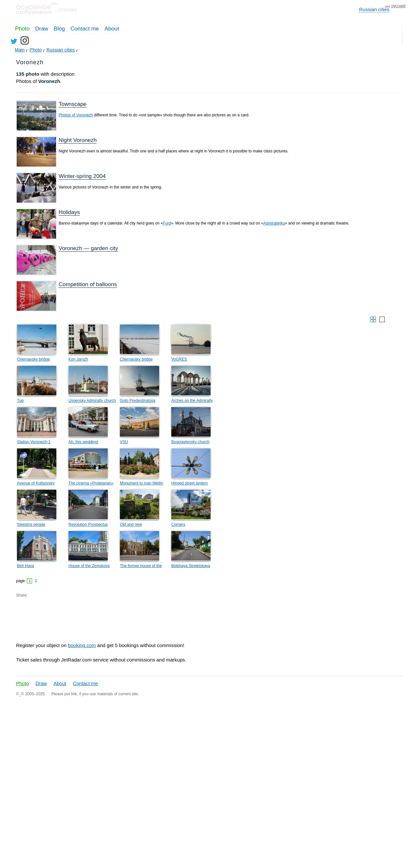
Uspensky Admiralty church (92, 401)
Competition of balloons (88, 284)
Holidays (69, 212)
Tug (20, 401)
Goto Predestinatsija (138, 401)
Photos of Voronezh (76, 115)
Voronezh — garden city (88, 248)
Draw (42, 29)
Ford (167, 223)
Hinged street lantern (189, 483)
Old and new (131, 524)
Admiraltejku (274, 223)
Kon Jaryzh (78, 359)
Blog (59, 29)
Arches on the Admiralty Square (192, 402)
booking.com (82, 645)
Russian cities (374, 9)
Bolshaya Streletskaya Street (191, 567)
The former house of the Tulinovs (141, 567)
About (112, 29)
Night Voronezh (78, 140)
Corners (178, 524)
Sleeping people (31, 524)
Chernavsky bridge (33, 359)
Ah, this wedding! (83, 442)
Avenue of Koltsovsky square (36, 484)
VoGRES (179, 359)
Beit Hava (26, 566)
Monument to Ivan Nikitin (141, 483)
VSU (124, 442)
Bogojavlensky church (190, 442)
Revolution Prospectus (88, 524)
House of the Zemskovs (89, 566)
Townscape (73, 104)
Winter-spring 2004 (82, 176)
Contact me (85, 29)
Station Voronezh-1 (34, 442)
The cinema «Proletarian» (91, 483)
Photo (22, 29)
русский (398, 6)
